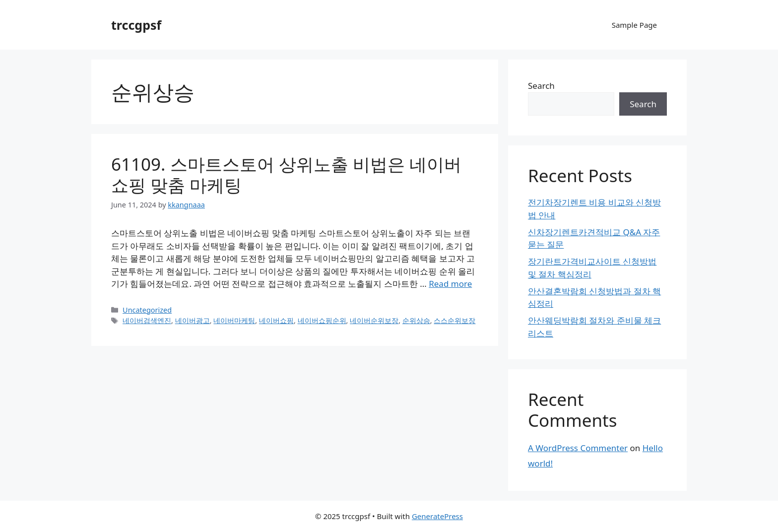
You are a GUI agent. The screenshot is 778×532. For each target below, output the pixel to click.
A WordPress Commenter (578, 448)
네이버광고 (193, 320)
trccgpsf (136, 25)
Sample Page (634, 25)
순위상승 (416, 320)
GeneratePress (437, 516)
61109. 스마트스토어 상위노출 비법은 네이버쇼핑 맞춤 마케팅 (286, 174)
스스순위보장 (454, 320)
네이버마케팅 (234, 320)
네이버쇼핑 (276, 320)
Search (541, 86)
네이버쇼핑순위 (322, 320)
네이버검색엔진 (147, 320)
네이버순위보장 (374, 320)
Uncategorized (147, 310)
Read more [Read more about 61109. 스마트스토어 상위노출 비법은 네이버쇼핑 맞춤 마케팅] (450, 284)
